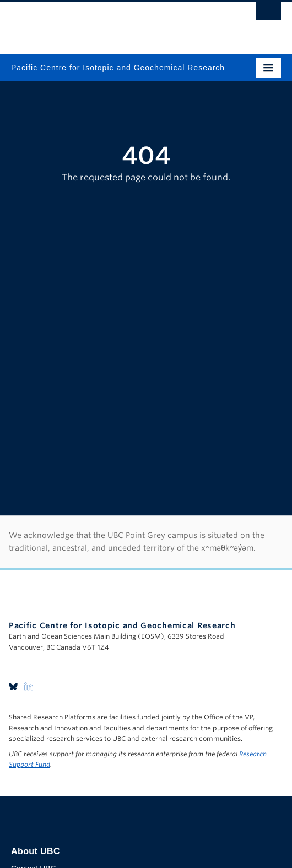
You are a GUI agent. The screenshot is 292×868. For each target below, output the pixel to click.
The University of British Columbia (106, 23)
